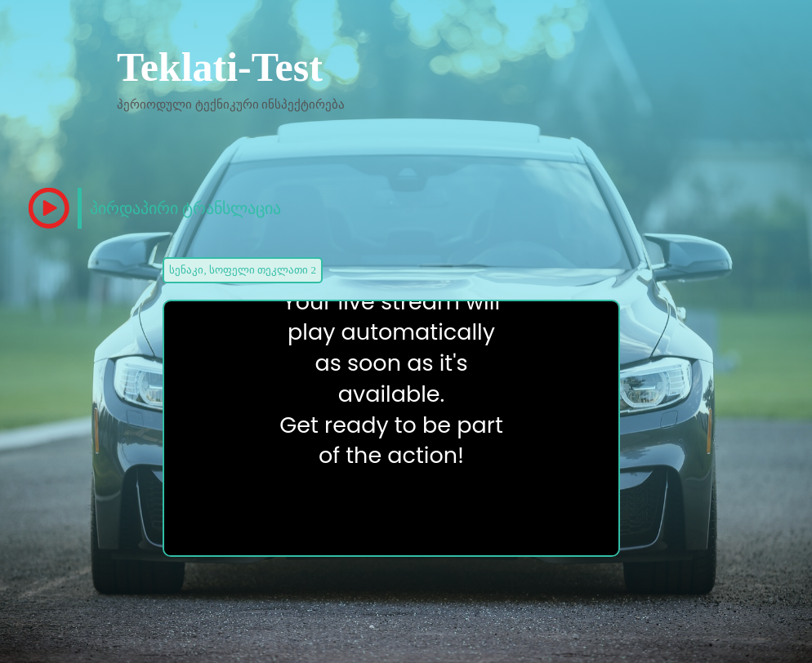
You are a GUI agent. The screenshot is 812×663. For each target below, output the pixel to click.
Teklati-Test (220, 67)
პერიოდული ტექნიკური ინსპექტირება (231, 105)
